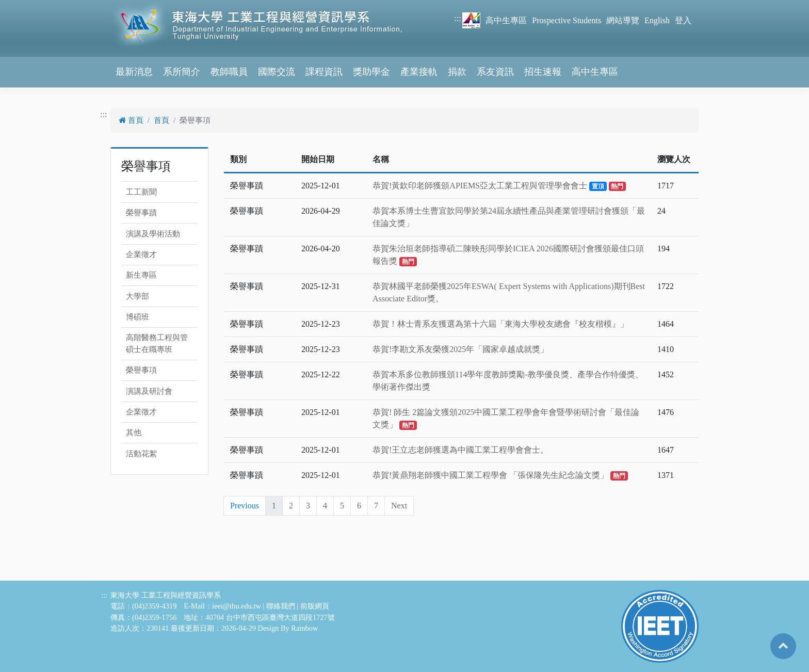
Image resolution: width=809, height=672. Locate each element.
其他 (134, 433)
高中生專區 (506, 20)
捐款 (457, 72)
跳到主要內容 (25, 6)
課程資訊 (324, 72)
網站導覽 (623, 20)
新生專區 (141, 275)
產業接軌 (419, 72)
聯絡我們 (281, 606)
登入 (683, 20)
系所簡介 (182, 72)
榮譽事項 (141, 370)
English (657, 20)
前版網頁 (315, 606)
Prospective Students (567, 20)
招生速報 (543, 72)
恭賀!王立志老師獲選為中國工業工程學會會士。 (460, 450)
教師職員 (229, 72)
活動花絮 (141, 454)
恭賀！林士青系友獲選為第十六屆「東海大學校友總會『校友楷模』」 (500, 324)
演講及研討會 (149, 391)
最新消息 (134, 72)
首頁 (131, 120)
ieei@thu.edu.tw (237, 606)
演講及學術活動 (153, 234)
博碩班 (137, 317)
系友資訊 (495, 72)
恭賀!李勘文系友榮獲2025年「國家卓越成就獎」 (460, 349)
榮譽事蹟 (141, 213)
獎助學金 (371, 72)
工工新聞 (141, 192)
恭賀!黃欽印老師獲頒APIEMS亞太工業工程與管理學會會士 (499, 186)
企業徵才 (141, 254)
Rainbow (304, 628)
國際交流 (277, 72)
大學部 (137, 296)
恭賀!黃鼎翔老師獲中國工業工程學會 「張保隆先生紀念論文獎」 (500, 475)
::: (457, 18)
